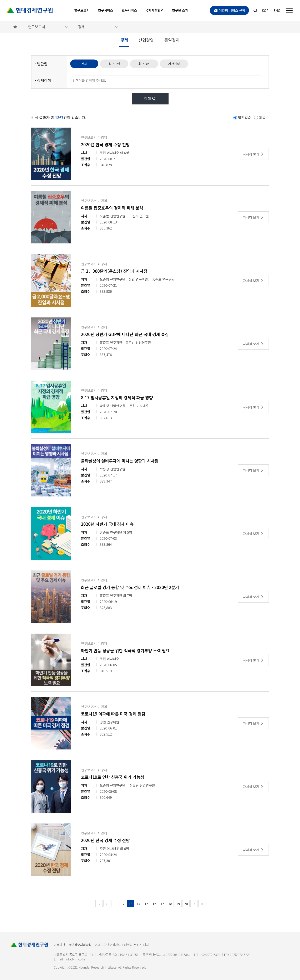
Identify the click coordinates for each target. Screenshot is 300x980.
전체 (85, 64)
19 (178, 904)
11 (115, 904)
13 (131, 904)
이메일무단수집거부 (108, 945)
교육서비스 (129, 10)
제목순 (264, 117)
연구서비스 (106, 10)
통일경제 (172, 40)
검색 (150, 98)
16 (154, 904)
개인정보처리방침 (80, 945)
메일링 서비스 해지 (137, 945)
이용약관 (59, 945)
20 (186, 904)
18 (170, 904)
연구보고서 (82, 10)
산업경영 (146, 40)
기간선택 (179, 64)
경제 (81, 27)
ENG (277, 10)
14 (139, 904)
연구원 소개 (180, 10)
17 (162, 904)
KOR (265, 10)
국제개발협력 (154, 10)
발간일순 (245, 117)
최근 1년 (117, 64)
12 (123, 904)
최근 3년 (148, 64)
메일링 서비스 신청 (229, 10)
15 (146, 904)
